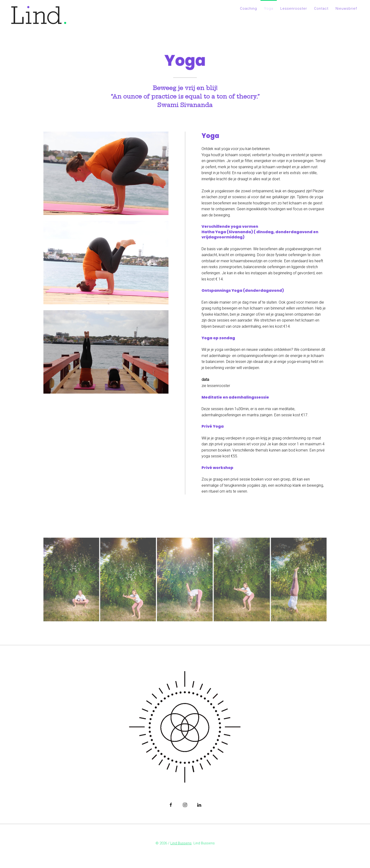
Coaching (248, 9)
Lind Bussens (181, 844)
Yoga (269, 9)
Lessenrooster (294, 9)
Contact (321, 9)
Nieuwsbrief (346, 9)
